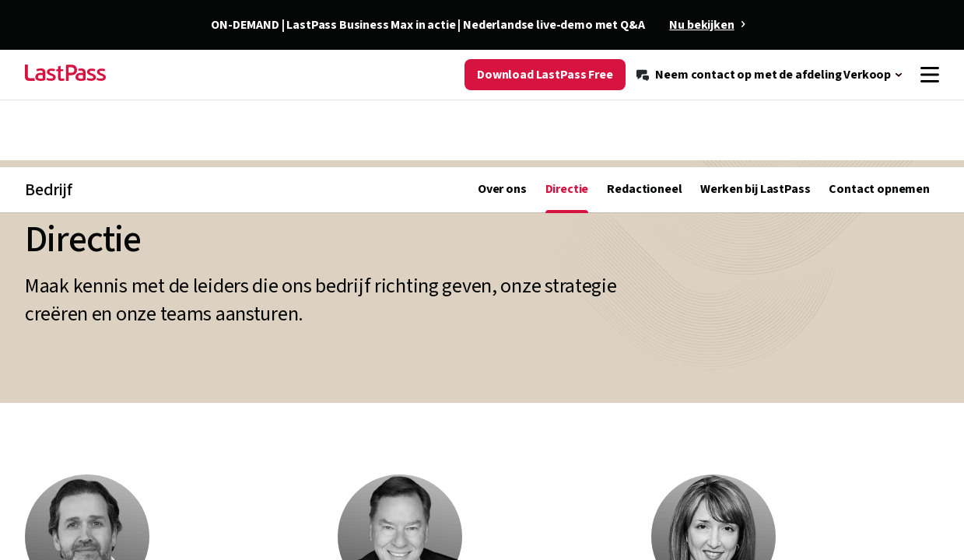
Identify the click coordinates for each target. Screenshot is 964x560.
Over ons (502, 149)
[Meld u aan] (905, 64)
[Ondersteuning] (818, 64)
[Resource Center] (719, 64)
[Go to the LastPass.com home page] (65, 103)
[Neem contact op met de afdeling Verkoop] (770, 103)
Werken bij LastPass (755, 149)
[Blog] (651, 64)
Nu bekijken (701, 25)
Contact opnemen (879, 149)
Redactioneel (644, 149)
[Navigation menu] (930, 103)
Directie (567, 149)
